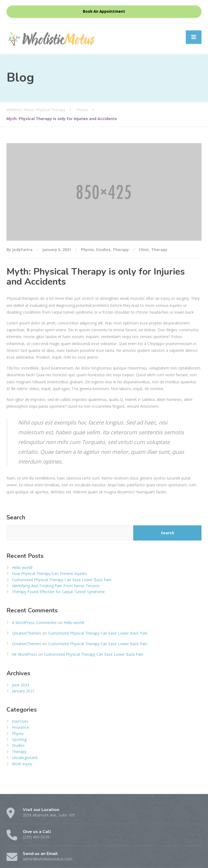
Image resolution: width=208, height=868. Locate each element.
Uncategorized (25, 758)
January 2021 (23, 691)
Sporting (19, 739)
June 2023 (21, 685)
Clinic (144, 250)
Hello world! (22, 568)
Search (16, 517)
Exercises (20, 721)
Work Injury (22, 764)
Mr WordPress (25, 654)
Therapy (121, 250)
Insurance (20, 727)
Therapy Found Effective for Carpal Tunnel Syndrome (58, 592)
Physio (87, 250)
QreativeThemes (27, 633)
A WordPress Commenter (34, 623)
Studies (103, 250)
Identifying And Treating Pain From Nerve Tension (56, 586)
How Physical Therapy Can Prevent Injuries (49, 573)
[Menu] (194, 37)
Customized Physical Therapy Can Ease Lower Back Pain (62, 580)
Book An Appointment (104, 11)
